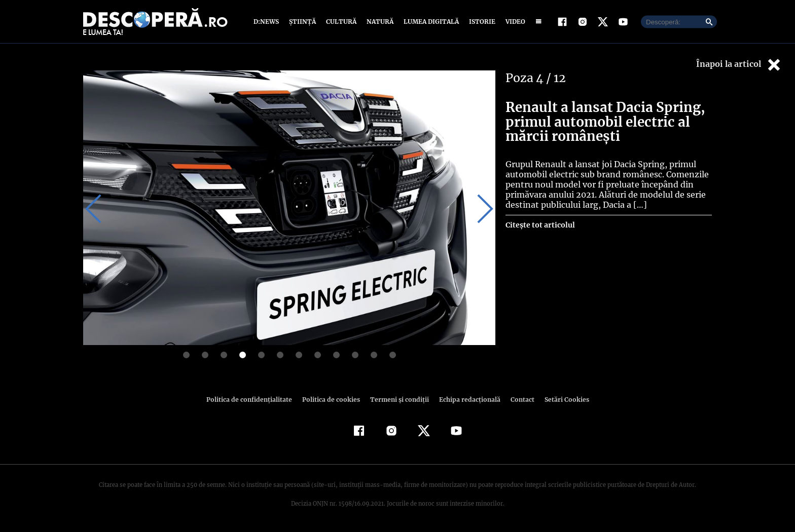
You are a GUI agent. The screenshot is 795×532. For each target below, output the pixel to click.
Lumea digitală (429, 22)
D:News (268, 22)
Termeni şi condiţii (398, 400)
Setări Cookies (561, 400)
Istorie (480, 22)
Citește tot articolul (540, 225)
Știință (303, 22)
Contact (518, 400)
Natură (379, 22)
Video (513, 22)
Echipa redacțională (466, 400)
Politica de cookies (332, 400)
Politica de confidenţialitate (254, 400)
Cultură (341, 22)
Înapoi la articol (739, 65)
